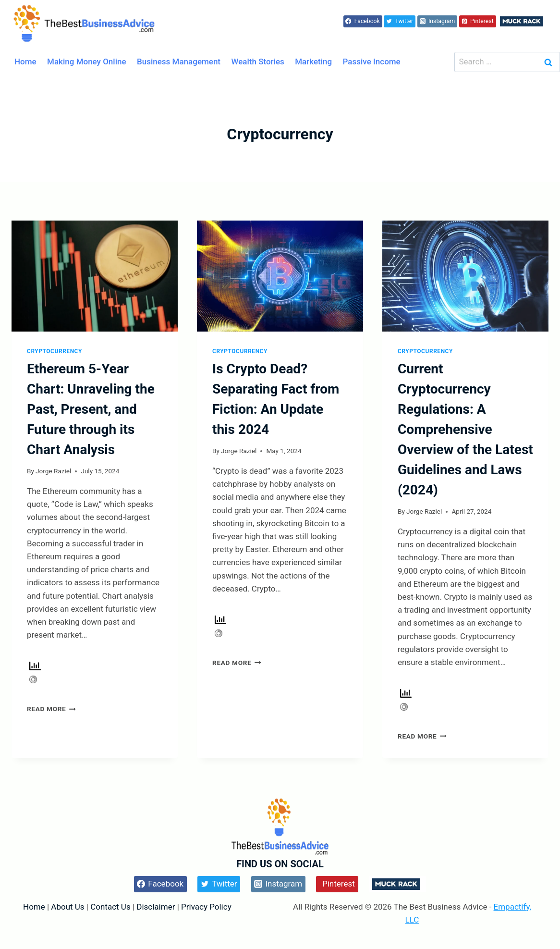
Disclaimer (157, 907)
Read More (51, 709)
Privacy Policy (206, 907)
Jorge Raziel (53, 471)
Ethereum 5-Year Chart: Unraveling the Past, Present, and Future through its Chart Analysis (91, 409)
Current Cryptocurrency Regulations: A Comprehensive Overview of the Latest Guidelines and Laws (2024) (465, 429)
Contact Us (110, 907)
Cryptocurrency (55, 351)
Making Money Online (87, 62)
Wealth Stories (258, 62)
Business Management (179, 62)
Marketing (313, 62)
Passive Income (372, 62)
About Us (67, 907)
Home (25, 62)
